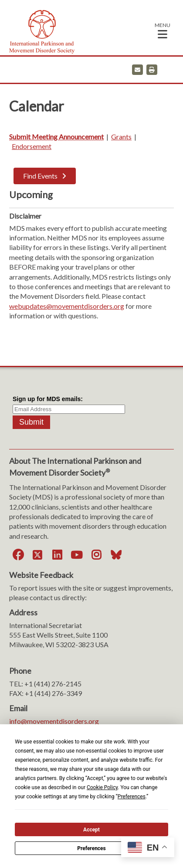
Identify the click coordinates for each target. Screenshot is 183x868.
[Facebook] (18, 555)
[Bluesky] (116, 555)
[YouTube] (77, 555)
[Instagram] (96, 555)
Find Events (40, 176)
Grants (121, 137)
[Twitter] (37, 555)
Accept (91, 830)
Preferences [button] (132, 797)
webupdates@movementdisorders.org (67, 306)
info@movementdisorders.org (54, 721)
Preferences (91, 848)
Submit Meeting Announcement (56, 137)
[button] (163, 30)
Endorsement (32, 146)
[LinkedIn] (57, 555)
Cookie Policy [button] (102, 787)
